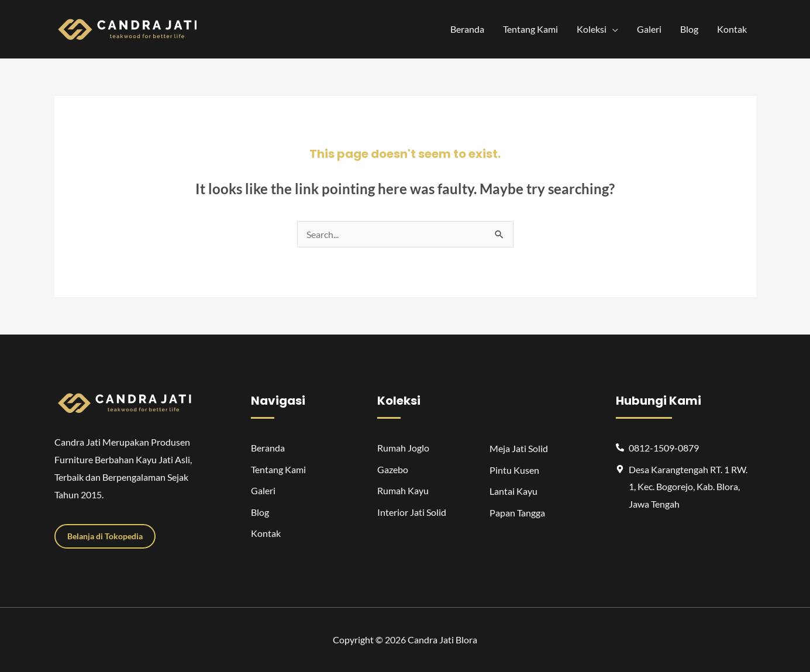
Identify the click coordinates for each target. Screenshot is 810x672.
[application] (612, 29)
